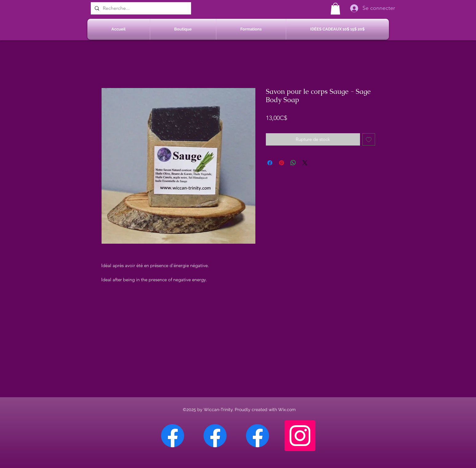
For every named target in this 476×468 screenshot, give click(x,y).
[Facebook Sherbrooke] (215, 436)
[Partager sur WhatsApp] (293, 163)
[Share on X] (305, 163)
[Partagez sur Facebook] (270, 163)
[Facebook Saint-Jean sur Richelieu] (258, 436)
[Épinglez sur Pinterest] (282, 163)
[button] (335, 9)
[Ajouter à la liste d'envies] (369, 140)
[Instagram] (300, 436)
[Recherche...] (140, 8)
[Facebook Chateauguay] (173, 436)
